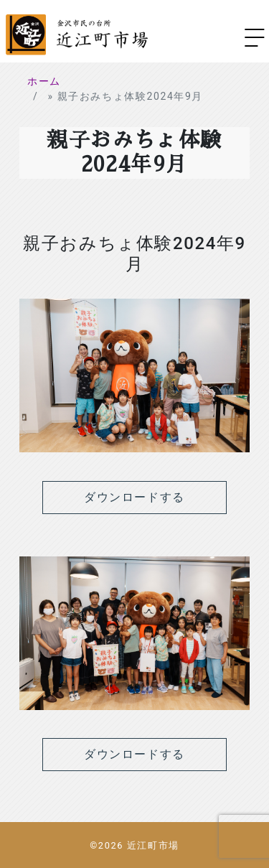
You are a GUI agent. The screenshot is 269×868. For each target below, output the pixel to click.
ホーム (44, 81)
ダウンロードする (134, 497)
